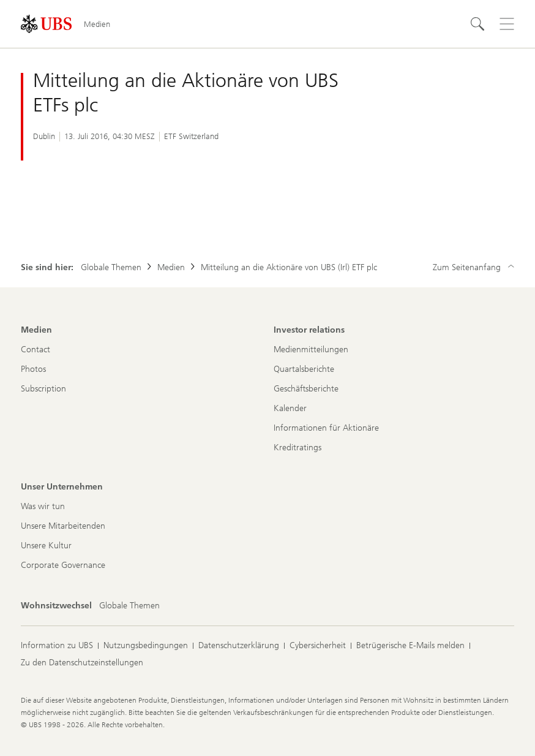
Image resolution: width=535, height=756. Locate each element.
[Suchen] (477, 24)
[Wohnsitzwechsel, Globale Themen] (129, 606)
